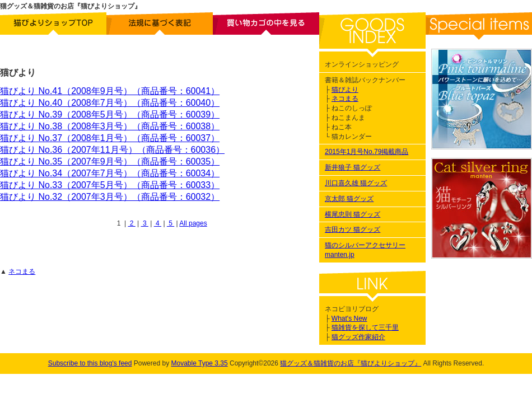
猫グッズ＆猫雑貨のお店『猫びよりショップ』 (351, 363)
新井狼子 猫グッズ (353, 167)
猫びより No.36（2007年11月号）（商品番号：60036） (112, 150)
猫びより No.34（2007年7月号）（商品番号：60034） (110, 173)
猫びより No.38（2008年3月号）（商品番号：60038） (110, 126)
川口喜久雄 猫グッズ (356, 183)
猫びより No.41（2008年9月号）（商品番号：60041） (110, 91)
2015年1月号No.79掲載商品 (367, 152)
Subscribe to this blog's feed (90, 363)
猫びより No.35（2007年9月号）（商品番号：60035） (110, 161)
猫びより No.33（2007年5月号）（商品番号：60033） (110, 185)
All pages (193, 223)
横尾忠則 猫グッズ (353, 214)
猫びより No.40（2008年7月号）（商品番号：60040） (110, 103)
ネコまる (22, 271)
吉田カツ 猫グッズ (353, 229)
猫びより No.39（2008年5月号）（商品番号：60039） (110, 114)
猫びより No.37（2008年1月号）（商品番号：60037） (110, 138)
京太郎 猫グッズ (349, 199)
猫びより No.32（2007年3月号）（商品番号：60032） (110, 197)
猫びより (345, 90)
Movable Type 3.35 (199, 363)
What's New (349, 318)
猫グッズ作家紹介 (358, 337)
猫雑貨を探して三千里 (365, 327)
